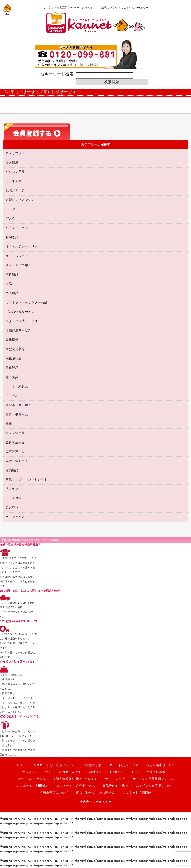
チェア (10, 209)
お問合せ (116, 772)
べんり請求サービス (161, 765)
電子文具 (12, 377)
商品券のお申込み (115, 786)
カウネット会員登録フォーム (153, 779)
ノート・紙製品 (17, 387)
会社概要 (95, 772)
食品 (9, 284)
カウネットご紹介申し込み (76, 786)
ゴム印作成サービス (20, 312)
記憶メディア (15, 191)
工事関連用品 (15, 452)
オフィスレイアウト (37, 772)
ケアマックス (15, 517)
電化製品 (12, 368)
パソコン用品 (15, 172)
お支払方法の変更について (155, 786)
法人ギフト (14, 489)
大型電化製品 (15, 349)
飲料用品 (12, 275)
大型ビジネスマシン (20, 200)
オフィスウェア (17, 256)
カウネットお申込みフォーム (54, 765)
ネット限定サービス (124, 765)
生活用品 (12, 293)
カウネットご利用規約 (33, 786)
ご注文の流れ (92, 765)
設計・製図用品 (17, 461)
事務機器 (12, 340)
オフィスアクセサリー (22, 247)
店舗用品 (12, 471)
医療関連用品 (15, 433)
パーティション (17, 228)
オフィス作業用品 (18, 265)
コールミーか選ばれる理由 (149, 772)
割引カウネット (70, 772)
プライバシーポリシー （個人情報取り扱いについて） (57, 779)
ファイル (12, 396)
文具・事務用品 (17, 415)
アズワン (12, 508)
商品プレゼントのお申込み (95, 793)
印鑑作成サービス (18, 331)
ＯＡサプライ (15, 154)
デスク (10, 219)
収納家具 (12, 237)
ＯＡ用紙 (12, 163)
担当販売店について (54, 793)
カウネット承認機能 (137, 793)
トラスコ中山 (15, 498)
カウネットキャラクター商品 (27, 303)
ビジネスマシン (17, 181)
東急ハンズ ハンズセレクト (27, 480)
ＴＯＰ (21, 765)
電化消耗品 (14, 359)
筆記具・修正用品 (18, 405)
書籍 (9, 424)
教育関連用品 (15, 443)
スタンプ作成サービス (22, 321)
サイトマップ (115, 779)
